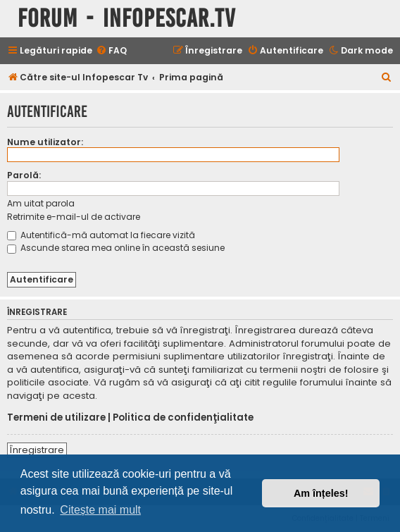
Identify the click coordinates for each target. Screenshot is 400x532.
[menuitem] (111, 51)
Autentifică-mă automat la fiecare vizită (101, 235)
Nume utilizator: (45, 142)
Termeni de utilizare (56, 418)
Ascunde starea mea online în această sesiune (116, 248)
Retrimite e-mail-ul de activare (74, 217)
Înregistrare (37, 450)
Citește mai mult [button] (100, 510)
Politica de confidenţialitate (183, 418)
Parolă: (24, 175)
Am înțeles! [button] (321, 493)
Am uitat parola (41, 203)
